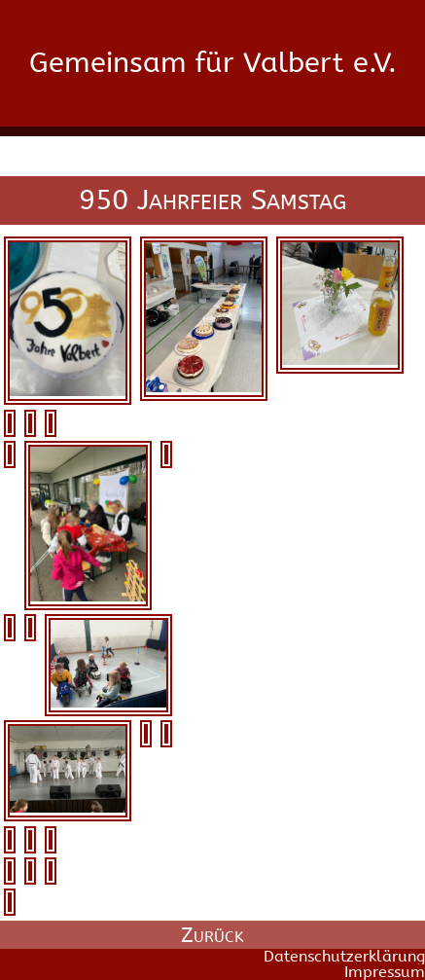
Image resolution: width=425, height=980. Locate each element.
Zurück (212, 935)
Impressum (385, 972)
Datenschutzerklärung (344, 957)
